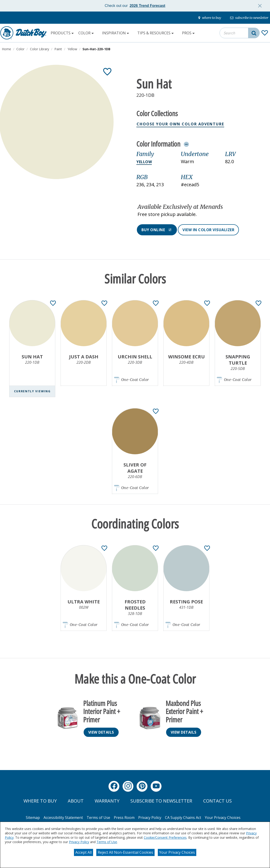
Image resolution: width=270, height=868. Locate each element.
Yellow (144, 162)
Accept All (84, 852)
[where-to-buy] (210, 18)
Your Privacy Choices (177, 852)
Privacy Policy (79, 842)
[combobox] (240, 33)
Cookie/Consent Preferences (165, 837)
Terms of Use (107, 842)
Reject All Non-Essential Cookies (125, 852)
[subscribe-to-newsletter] (249, 18)
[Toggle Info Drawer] (186, 144)
